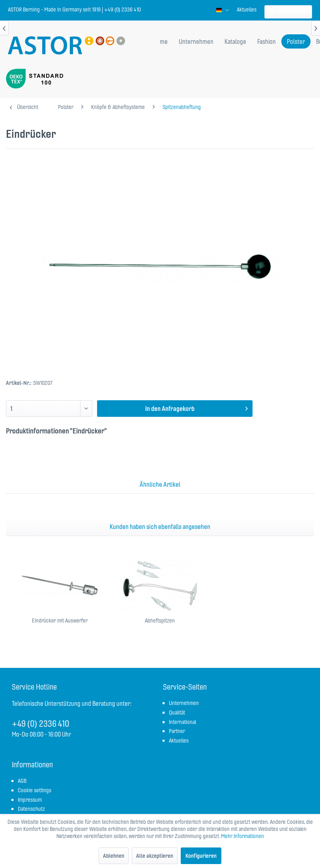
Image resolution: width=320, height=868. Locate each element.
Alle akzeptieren (155, 856)
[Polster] (296, 41)
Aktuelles (247, 9)
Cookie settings (35, 790)
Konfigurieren (201, 856)
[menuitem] (247, 9)
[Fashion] (267, 41)
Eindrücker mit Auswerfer (60, 621)
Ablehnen (114, 856)
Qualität (177, 712)
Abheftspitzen (160, 621)
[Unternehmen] (196, 41)
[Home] (160, 41)
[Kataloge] (235, 41)
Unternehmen (184, 703)
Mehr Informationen (242, 836)
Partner (177, 731)
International (182, 722)
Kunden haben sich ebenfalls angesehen (160, 527)
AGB (22, 781)
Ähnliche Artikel (160, 484)
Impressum (30, 800)
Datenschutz (31, 809)
